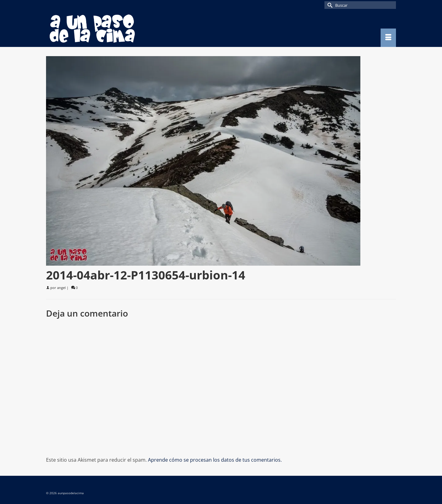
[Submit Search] (329, 5)
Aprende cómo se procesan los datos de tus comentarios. (215, 460)
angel (61, 288)
